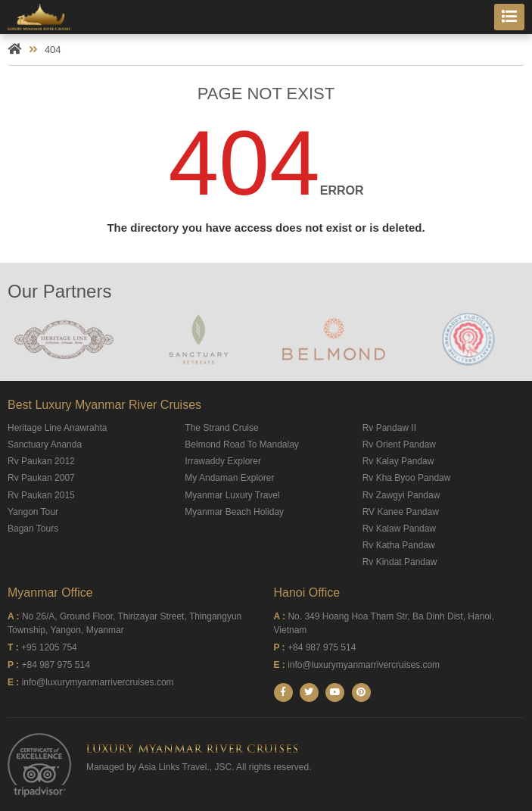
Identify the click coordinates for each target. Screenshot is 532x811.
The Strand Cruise (221, 428)
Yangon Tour (33, 512)
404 (53, 50)
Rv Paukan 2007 (41, 478)
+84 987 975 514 (55, 665)
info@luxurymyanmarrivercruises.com (98, 682)
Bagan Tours (33, 529)
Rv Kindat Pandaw (400, 562)
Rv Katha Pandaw (399, 545)
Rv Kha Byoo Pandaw (407, 478)
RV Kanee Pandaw (401, 512)
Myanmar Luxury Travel (232, 495)
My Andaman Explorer (229, 478)
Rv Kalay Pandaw (398, 461)
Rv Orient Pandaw (399, 444)
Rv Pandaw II (389, 428)
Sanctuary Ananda (45, 444)
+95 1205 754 (49, 647)
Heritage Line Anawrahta (57, 428)
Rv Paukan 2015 (41, 495)
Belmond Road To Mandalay (242, 444)
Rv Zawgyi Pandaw (401, 495)
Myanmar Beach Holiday (234, 512)
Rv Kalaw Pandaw (399, 529)
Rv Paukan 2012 (41, 461)
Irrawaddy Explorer (223, 461)
